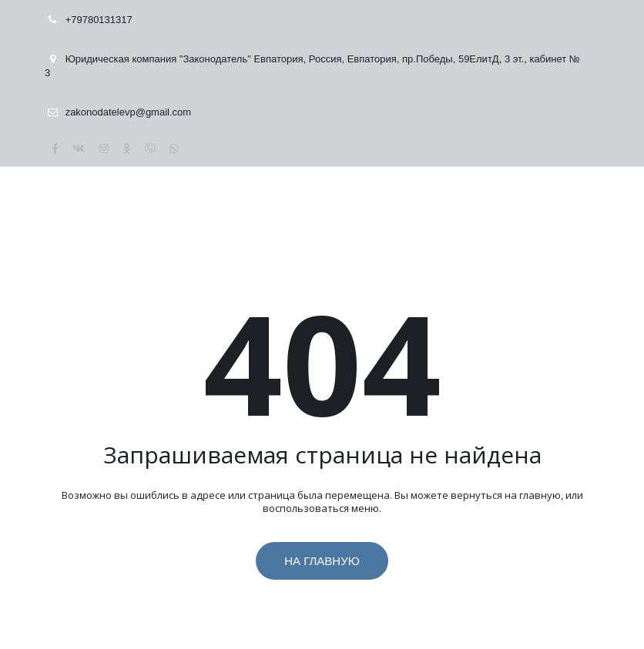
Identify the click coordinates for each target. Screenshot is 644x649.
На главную (322, 561)
